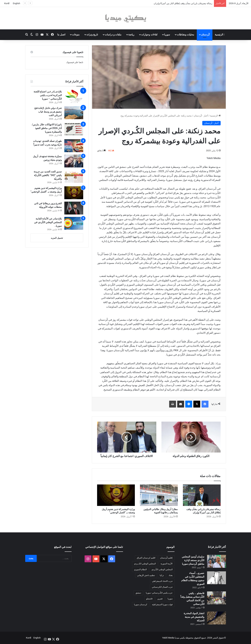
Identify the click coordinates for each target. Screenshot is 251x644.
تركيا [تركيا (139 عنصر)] (162, 575)
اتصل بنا (61, 35)
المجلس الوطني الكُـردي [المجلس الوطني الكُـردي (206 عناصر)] (162, 569)
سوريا (167, 35)
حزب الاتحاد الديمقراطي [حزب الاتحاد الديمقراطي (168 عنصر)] (162, 581)
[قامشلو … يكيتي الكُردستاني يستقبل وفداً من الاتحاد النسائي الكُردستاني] (217, 598)
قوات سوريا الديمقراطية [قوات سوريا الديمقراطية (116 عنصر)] (162, 605)
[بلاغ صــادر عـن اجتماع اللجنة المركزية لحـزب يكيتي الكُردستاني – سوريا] (74, 96)
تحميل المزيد (57, 238)
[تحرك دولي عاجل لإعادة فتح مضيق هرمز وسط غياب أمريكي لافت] (74, 113)
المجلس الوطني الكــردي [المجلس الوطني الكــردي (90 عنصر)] (145, 564)
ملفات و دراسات (113, 35)
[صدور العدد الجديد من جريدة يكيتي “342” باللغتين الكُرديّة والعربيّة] (74, 176)
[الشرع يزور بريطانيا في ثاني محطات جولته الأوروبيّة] (74, 208)
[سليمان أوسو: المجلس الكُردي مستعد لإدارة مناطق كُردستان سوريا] (217, 561)
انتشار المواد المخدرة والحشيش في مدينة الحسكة (194, 617)
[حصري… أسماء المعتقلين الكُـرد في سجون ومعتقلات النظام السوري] (217, 578)
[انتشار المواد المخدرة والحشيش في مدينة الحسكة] (217, 618)
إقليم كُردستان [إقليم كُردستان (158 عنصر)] (166, 558)
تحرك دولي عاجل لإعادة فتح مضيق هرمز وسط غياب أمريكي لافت (48, 112)
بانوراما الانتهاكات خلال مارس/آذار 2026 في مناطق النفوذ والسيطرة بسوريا (47, 128)
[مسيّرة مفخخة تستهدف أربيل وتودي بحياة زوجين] (74, 161)
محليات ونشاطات (186, 35)
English (16, 3)
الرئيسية (220, 35)
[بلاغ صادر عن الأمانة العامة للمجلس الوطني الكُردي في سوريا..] (74, 223)
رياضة (131, 35)
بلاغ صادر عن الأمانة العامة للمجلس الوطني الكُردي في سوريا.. (48, 222)
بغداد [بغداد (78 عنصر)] (171, 575)
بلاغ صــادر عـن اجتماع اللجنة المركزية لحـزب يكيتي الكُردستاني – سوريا (48, 95)
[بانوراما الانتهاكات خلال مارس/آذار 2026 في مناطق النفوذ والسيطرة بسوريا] (74, 129)
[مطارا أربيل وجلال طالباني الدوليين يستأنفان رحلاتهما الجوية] (159, 495)
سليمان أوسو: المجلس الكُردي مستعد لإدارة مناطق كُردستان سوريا (193, 560)
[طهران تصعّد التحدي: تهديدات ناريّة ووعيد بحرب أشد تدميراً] (74, 146)
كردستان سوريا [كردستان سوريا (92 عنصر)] (141, 605)
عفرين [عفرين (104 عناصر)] (160, 599)
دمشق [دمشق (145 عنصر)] (138, 593)
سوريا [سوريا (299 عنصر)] (170, 599)
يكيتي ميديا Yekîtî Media (174, 638)
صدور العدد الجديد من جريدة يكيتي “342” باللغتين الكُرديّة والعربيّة (48, 175)
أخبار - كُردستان (201, 116)
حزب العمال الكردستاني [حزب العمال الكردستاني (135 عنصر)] (162, 587)
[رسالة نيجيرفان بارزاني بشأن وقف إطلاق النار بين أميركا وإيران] (202, 495)
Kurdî (7, 3)
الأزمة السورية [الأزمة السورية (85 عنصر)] (167, 564)
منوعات (76, 35)
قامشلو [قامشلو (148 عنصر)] (149, 599)
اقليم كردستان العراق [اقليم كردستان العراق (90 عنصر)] (146, 558)
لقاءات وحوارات (149, 35)
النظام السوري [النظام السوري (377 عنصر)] (140, 569)
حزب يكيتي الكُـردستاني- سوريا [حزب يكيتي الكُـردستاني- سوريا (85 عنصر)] (159, 593)
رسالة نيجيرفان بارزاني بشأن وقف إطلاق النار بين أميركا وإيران (183, 3)
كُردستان (205, 35)
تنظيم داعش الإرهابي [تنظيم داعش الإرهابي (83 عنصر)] (146, 575)
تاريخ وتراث (92, 35)
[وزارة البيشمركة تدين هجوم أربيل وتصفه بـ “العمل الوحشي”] (116, 495)
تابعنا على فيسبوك (75, 62)
